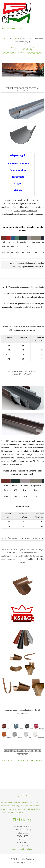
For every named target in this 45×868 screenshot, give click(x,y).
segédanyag (15, 806)
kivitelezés (36, 806)
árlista (3, 813)
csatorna (4, 809)
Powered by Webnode (23, 863)
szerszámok (11, 813)
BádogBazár (31, 809)
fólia (21, 806)
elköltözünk (17, 802)
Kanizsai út (12, 809)
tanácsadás (28, 806)
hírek (38, 809)
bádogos (4, 802)
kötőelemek (20, 813)
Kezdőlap (6, 39)
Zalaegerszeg (21, 809)
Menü (39, 5)
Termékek (16, 39)
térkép (10, 802)
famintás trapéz (28, 802)
